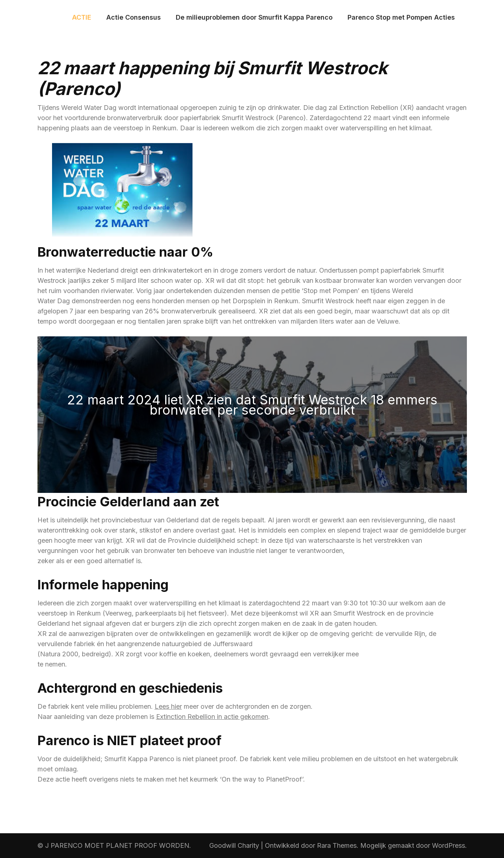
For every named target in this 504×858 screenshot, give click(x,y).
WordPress (449, 845)
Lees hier (168, 706)
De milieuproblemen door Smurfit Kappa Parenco (254, 17)
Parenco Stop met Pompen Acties (401, 17)
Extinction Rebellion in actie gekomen (212, 717)
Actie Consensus (134, 17)
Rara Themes (337, 845)
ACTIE (82, 17)
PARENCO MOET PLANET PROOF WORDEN (120, 845)
